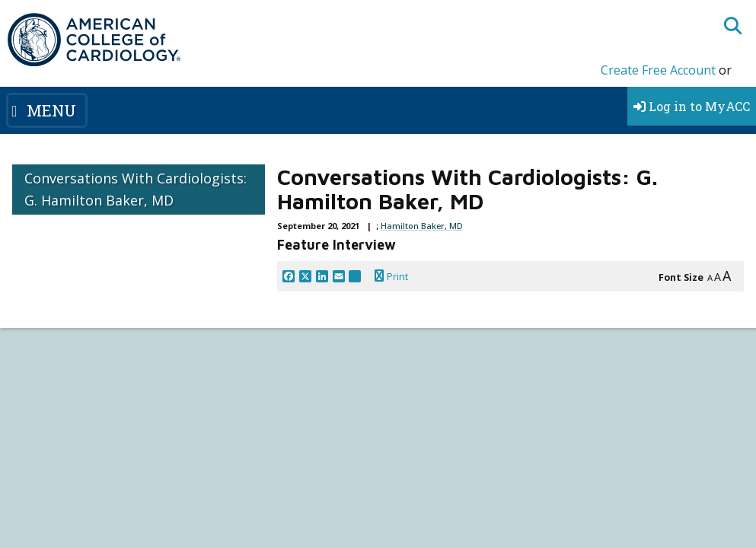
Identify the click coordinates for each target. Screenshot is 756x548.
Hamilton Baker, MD (422, 226)
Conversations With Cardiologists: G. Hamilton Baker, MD (136, 189)
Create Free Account (658, 70)
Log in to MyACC (692, 106)
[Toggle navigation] (47, 110)
